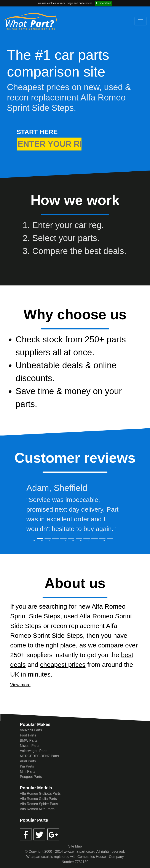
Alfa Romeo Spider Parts (39, 804)
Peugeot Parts (31, 777)
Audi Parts (28, 761)
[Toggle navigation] (140, 21)
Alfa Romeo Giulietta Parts (40, 794)
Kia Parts (27, 766)
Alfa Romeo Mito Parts (37, 809)
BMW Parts (29, 740)
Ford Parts (28, 735)
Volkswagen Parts (34, 751)
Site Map (75, 846)
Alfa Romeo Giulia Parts (38, 799)
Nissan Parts (30, 746)
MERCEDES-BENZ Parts (39, 756)
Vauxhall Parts (31, 730)
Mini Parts (28, 772)
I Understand (104, 3)
